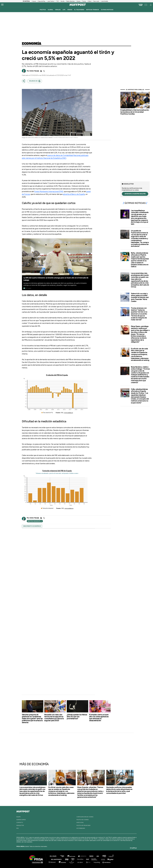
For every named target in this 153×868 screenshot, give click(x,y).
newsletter (20, 825)
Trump (84, 1)
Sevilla (63, 1)
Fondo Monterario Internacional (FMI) (49, 191)
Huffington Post (57, 859)
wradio (73, 859)
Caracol (111, 856)
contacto (20, 823)
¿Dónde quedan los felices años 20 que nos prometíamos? (77, 717)
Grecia (78, 1)
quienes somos (21, 820)
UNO (68, 859)
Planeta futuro (102, 859)
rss (17, 828)
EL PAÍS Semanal (95, 859)
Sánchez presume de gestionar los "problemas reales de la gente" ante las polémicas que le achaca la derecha (32, 719)
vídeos (70, 10)
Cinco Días (81, 859)
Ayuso (34, 1)
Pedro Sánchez (70, 1)
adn (104, 856)
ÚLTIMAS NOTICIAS (107, 10)
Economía (32, 44)
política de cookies (83, 820)
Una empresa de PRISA (37, 858)
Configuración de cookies (85, 817)
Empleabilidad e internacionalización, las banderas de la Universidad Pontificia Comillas (135, 112)
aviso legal (80, 823)
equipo (18, 817)
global (50, 10)
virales (58, 10)
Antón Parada (34, 71)
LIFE (64, 10)
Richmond (53, 862)
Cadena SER (91, 856)
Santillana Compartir (83, 856)
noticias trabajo (93, 10)
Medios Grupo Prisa (37, 863)
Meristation (107, 862)
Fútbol (90, 1)
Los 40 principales (64, 856)
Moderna (63, 862)
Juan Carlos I (51, 1)
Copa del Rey (42, 1)
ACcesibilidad (81, 828)
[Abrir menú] (2, 5)
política (43, 10)
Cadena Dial (88, 859)
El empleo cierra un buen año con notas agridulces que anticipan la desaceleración (99, 718)
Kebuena (109, 859)
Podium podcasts (72, 862)
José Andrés (105, 1)
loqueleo (97, 862)
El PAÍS (54, 856)
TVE (58, 1)
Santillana (73, 856)
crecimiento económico (32, 526)
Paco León (96, 1)
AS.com (98, 856)
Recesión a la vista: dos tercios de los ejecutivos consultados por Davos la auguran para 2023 (54, 718)
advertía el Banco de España (74, 194)
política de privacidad (83, 825)
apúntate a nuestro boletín (135, 194)
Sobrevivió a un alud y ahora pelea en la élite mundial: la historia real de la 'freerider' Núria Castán (140, 297)
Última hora (141, 5)
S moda (89, 862)
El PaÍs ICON (81, 862)
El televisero (79, 10)
